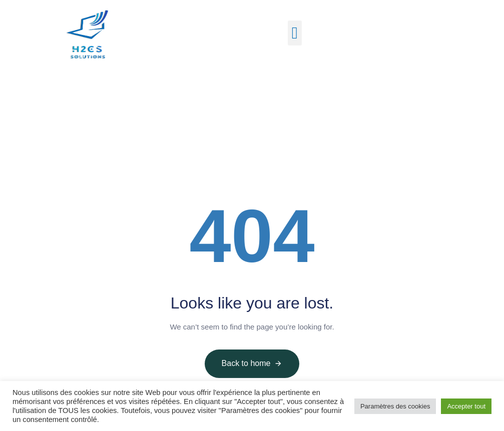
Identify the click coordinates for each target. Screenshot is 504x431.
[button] (295, 33)
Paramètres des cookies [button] (395, 406)
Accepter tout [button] (466, 406)
